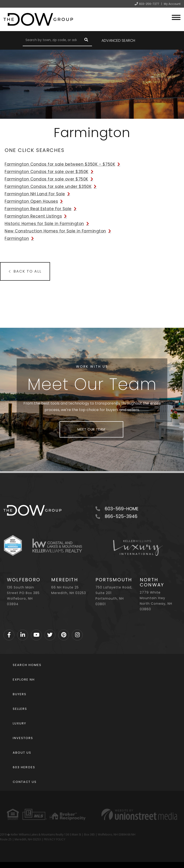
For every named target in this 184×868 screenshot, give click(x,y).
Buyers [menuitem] (20, 694)
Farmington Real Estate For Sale (38, 209)
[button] (86, 40)
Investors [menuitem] (23, 738)
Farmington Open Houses (31, 201)
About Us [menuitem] (22, 753)
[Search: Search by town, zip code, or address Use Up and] (52, 40)
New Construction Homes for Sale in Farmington (55, 231)
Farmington (17, 238)
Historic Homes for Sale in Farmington (44, 224)
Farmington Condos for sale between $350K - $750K (60, 164)
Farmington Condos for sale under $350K (48, 186)
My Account (172, 4)
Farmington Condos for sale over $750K (46, 179)
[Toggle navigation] (176, 17)
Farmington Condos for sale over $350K (47, 172)
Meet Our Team (91, 429)
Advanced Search (118, 40)
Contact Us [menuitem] (25, 782)
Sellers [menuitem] (20, 709)
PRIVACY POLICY (55, 839)
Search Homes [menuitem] (27, 665)
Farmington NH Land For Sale (35, 194)
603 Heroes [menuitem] (24, 767)
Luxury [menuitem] (19, 723)
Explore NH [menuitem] (24, 680)
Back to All (27, 271)
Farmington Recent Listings (33, 216)
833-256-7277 (149, 4)
